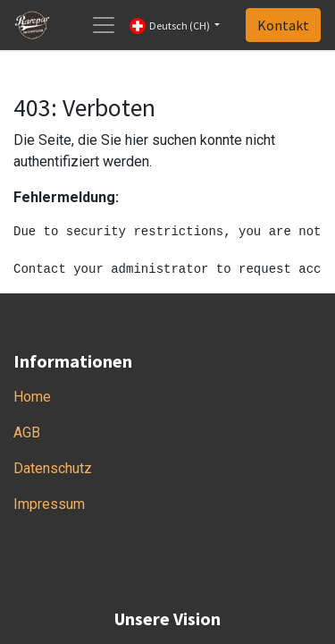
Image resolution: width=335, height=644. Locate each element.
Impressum (49, 504)
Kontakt (283, 25)
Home (32, 397)
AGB (27, 432)
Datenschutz (53, 468)
